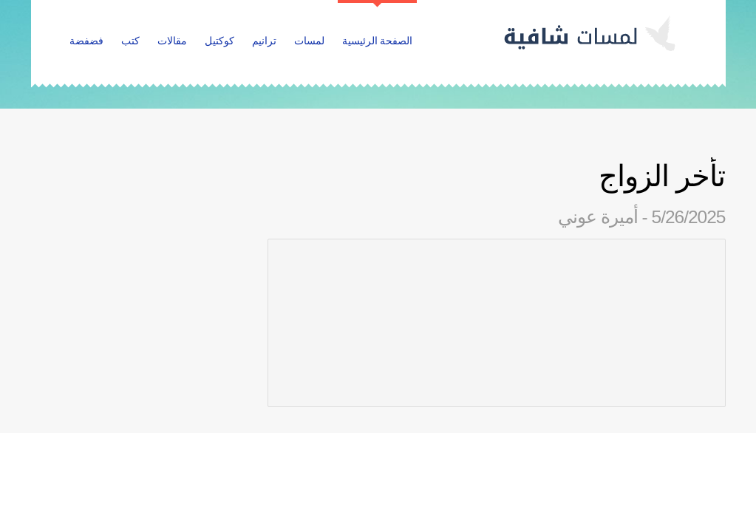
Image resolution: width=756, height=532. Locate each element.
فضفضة (86, 41)
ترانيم (264, 41)
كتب (130, 41)
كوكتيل (219, 41)
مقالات (172, 41)
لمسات (309, 41)
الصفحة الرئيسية (378, 41)
